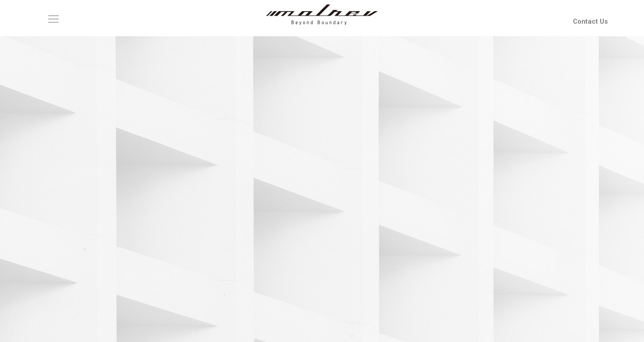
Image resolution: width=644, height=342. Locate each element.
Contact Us (590, 21)
